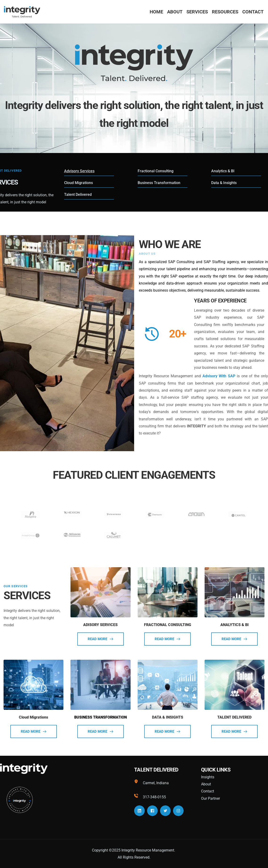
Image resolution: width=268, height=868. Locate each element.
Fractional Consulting (156, 171)
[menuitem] (156, 12)
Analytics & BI (223, 171)
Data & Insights (224, 183)
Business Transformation (159, 183)
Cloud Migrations (78, 183)
